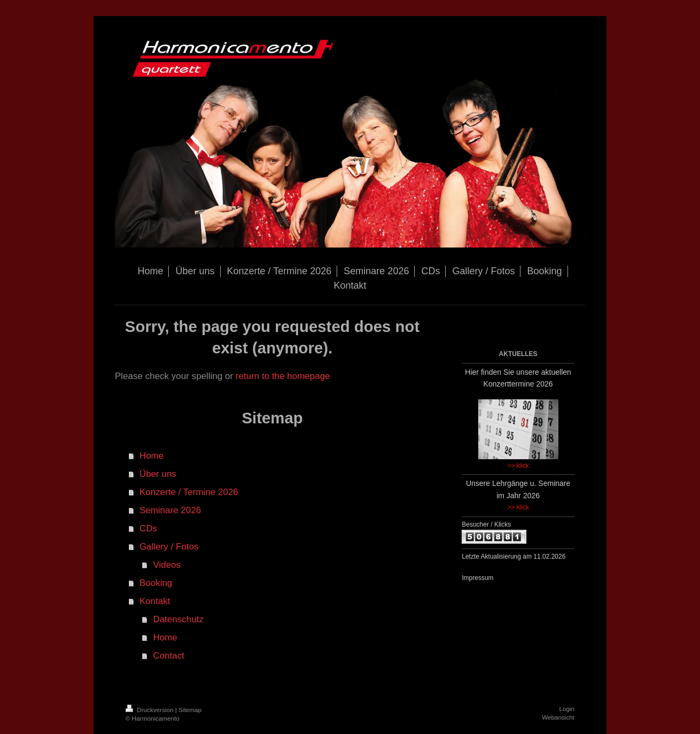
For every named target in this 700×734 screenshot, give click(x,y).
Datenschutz (178, 619)
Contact (169, 656)
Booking (156, 583)
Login (567, 709)
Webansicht (558, 717)
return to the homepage (283, 376)
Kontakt (155, 601)
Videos (167, 565)
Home (151, 456)
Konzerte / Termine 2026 (189, 492)
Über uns (158, 474)
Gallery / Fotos (169, 547)
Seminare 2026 (170, 510)
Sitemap (190, 710)
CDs (148, 528)
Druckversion (150, 710)
